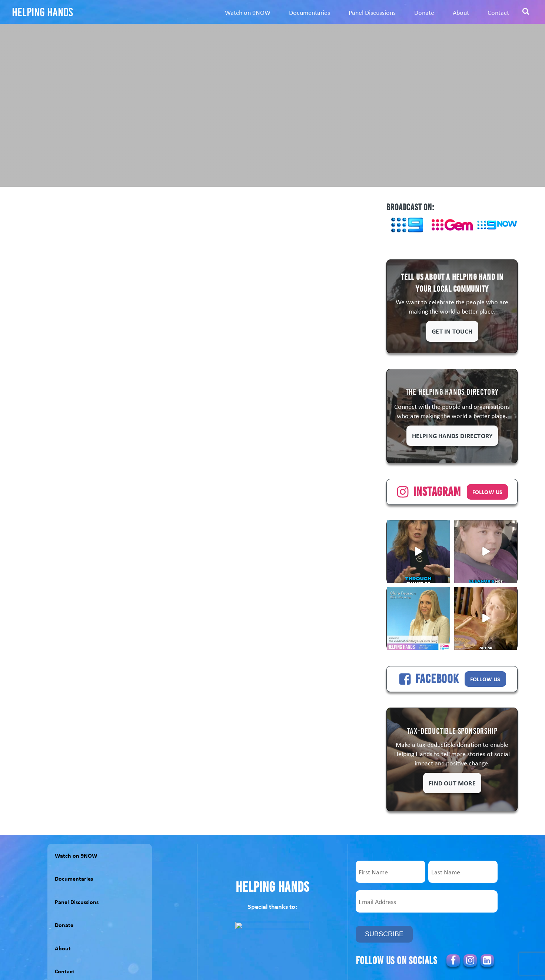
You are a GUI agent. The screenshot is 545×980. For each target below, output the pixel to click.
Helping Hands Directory (452, 436)
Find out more (452, 783)
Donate (424, 12)
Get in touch (452, 331)
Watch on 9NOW (248, 12)
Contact (498, 12)
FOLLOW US (488, 492)
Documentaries (310, 12)
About (461, 12)
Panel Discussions (372, 12)
